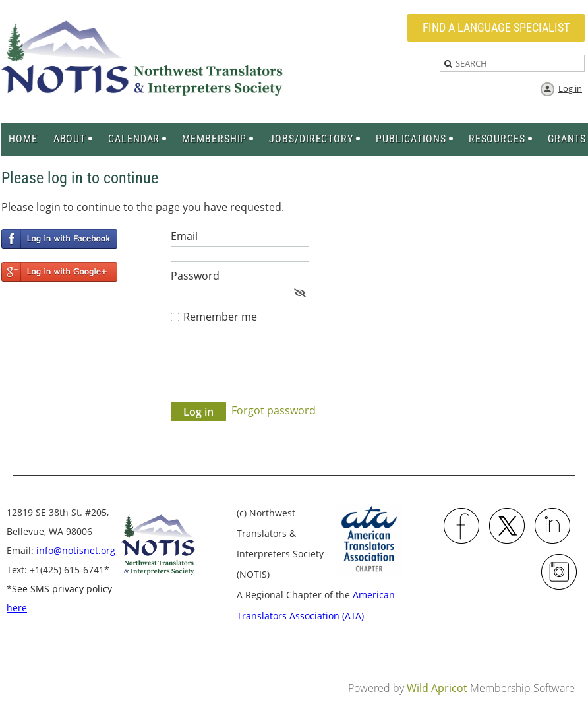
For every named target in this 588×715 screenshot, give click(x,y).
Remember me (220, 317)
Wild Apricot (437, 688)
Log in (570, 88)
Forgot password (274, 410)
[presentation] (271, 369)
